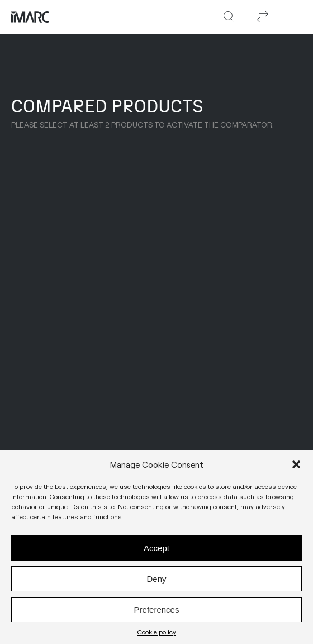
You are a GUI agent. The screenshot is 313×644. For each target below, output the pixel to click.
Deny (156, 582)
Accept (156, 551)
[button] (296, 468)
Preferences (157, 612)
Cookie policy (157, 635)
